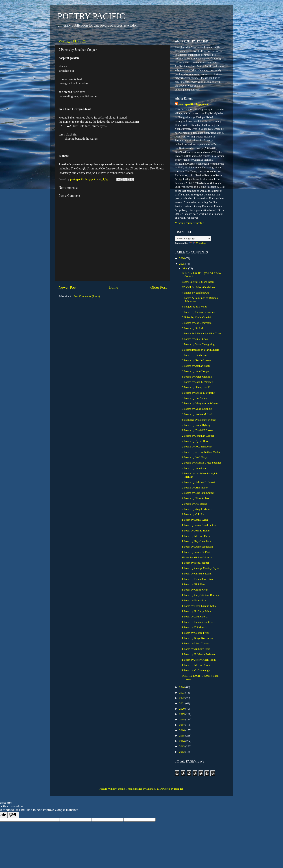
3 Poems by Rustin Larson (196, 360)
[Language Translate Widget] (193, 239)
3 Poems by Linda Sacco (195, 355)
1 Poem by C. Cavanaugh (196, 670)
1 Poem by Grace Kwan (195, 590)
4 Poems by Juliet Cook (195, 339)
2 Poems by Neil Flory (194, 457)
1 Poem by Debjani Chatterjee (198, 622)
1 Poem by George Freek (196, 633)
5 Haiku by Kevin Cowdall (197, 317)
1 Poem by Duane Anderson (197, 547)
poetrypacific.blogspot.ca (193, 104)
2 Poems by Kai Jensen (195, 504)
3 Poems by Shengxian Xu (196, 387)
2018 (182, 719)
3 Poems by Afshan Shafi (196, 366)
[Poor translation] (13, 815)
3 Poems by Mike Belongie (197, 409)
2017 (182, 725)
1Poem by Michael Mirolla (197, 557)
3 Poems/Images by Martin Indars (200, 350)
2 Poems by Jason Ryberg (196, 425)
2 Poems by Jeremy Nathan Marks (201, 452)
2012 (182, 752)
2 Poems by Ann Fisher (195, 487)
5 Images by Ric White (194, 306)
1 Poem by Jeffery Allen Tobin (199, 660)
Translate (197, 243)
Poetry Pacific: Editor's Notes (198, 282)
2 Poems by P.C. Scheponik (197, 446)
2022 (182, 698)
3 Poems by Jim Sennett (195, 398)
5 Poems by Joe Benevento (197, 323)
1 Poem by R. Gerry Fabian (197, 611)
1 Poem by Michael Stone (196, 665)
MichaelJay (153, 789)
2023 (182, 693)
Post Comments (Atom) (87, 296)
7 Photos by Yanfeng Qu (195, 293)
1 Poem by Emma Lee (194, 600)
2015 (182, 735)
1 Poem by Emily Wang (195, 520)
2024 (182, 687)
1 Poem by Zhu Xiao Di (195, 616)
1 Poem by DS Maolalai (195, 627)
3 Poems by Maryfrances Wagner (200, 403)
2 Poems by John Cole (194, 468)
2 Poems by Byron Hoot (195, 441)
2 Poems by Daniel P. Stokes (198, 430)
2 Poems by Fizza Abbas (195, 498)
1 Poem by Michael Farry (196, 536)
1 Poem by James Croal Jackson (200, 525)
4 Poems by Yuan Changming (198, 344)
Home (113, 287)
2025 (182, 264)
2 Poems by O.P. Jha (193, 514)
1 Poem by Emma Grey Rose (198, 579)
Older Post (159, 287)
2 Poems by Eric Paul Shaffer (198, 493)
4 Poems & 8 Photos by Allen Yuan (201, 333)
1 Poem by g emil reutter (195, 563)
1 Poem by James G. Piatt (196, 552)
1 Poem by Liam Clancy (195, 643)
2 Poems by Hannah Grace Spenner (201, 463)
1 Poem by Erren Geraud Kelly (199, 606)
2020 (182, 709)
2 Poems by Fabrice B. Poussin (199, 482)
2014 (182, 741)
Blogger (178, 789)
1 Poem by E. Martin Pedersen (199, 654)
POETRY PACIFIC (91, 16)
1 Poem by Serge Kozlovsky (197, 638)
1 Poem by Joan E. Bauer (196, 530)
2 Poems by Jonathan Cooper (198, 436)
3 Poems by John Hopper (196, 371)
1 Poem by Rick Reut (194, 584)
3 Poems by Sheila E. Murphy (198, 393)
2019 (182, 714)
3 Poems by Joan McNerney (197, 382)
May (185, 268)
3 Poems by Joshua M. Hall (197, 414)
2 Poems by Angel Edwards (197, 509)
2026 (182, 258)
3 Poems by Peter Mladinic (197, 377)
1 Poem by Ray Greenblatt (196, 541)
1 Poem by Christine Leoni (197, 573)
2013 (182, 746)
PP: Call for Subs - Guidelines (198, 287)
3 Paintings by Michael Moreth (199, 420)
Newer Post (67, 287)
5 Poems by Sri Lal (192, 328)
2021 (182, 703)
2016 (182, 730)
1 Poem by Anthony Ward (196, 649)
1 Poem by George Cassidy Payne (200, 568)
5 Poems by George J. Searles (198, 312)
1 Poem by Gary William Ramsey (200, 595)
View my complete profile (189, 223)
